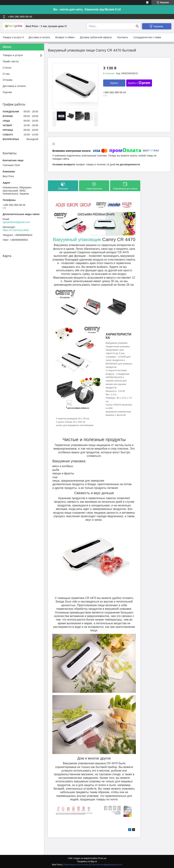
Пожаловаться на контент (76, 865)
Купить (114, 83)
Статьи (7, 68)
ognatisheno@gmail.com (16, 222)
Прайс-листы (11, 61)
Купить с (139, 83)
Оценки (7, 92)
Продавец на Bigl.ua (87, 861)
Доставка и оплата (39, 37)
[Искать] (137, 26)
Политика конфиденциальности (106, 865)
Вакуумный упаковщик (77, 239)
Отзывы (8, 80)
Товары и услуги (12, 37)
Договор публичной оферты (96, 37)
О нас (6, 74)
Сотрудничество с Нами (147, 37)
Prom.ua (102, 858)
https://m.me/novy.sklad (16, 230)
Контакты (123, 37)
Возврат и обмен (65, 37)
